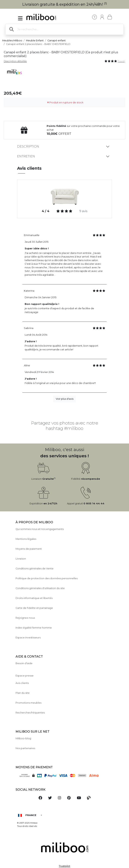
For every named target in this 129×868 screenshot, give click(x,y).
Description (28, 146)
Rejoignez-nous (25, 618)
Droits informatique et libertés (34, 598)
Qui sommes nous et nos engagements (40, 529)
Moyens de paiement (29, 549)
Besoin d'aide (24, 663)
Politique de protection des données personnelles (47, 578)
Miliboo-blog (23, 738)
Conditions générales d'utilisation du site (40, 588)
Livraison (21, 559)
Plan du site (23, 693)
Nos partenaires (25, 748)
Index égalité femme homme (34, 628)
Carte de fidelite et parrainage (34, 608)
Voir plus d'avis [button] (65, 399)
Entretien (26, 156)
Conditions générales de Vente (35, 569)
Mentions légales (26, 539)
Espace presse (25, 676)
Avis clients (22, 683)
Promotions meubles (28, 703)
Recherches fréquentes (30, 713)
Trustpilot (64, 866)
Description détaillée (15, 61)
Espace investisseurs (28, 638)
